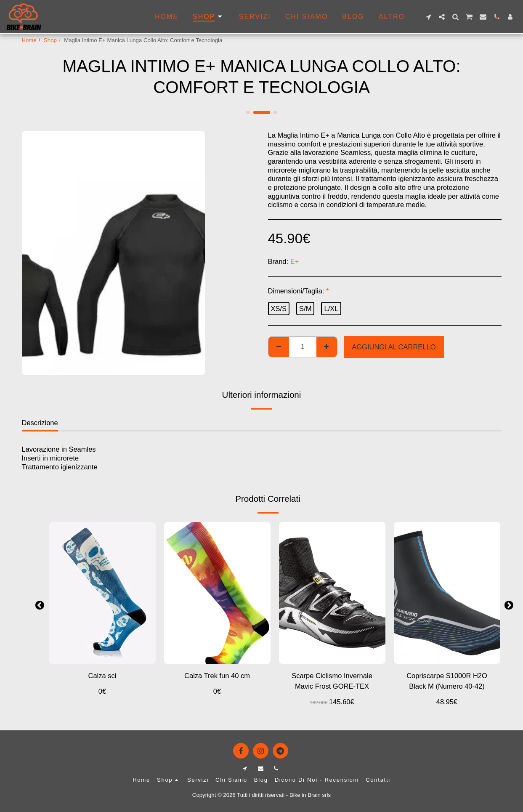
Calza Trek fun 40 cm (217, 676)
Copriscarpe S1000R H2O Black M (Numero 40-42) (447, 681)
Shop (50, 40)
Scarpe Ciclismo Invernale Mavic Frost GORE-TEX (332, 681)
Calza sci (102, 676)
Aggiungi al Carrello (394, 347)
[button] (428, 17)
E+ (295, 261)
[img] (332, 593)
